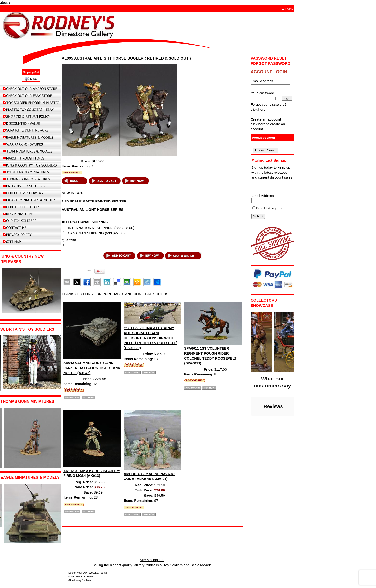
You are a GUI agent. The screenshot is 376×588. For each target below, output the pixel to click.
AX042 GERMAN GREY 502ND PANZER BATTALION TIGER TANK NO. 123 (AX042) (92, 368)
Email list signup (269, 208)
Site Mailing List (152, 560)
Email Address (263, 196)
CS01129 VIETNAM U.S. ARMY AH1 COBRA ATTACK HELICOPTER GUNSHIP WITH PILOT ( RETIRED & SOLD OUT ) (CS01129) (151, 338)
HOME (289, 9)
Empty (34, 79)
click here (258, 110)
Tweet (89, 271)
